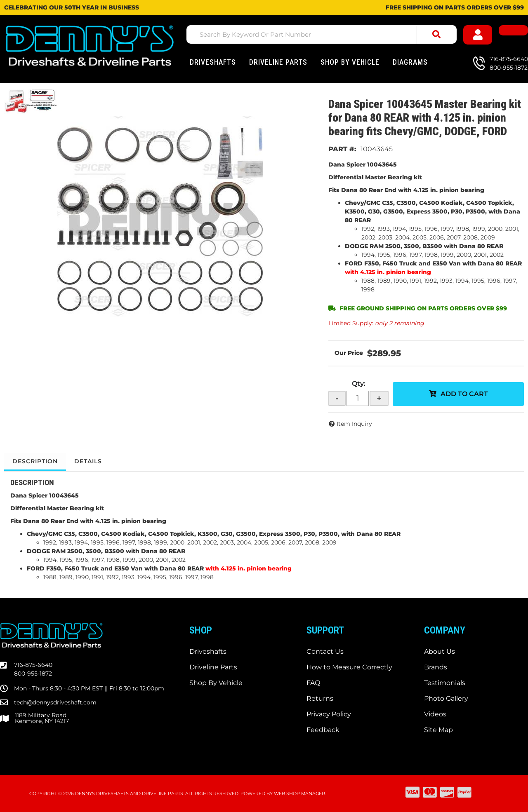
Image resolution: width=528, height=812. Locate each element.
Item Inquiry (354, 424)
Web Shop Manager (299, 793)
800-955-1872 (33, 674)
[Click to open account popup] (478, 35)
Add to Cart (464, 394)
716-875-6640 (33, 665)
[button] (322, 34)
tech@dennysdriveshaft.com (55, 702)
